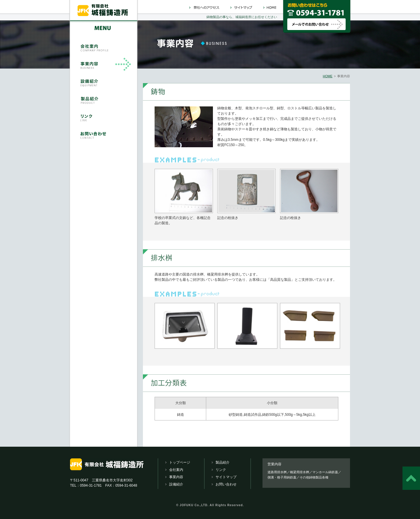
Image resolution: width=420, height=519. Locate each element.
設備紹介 (176, 484)
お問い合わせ (226, 484)
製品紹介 (223, 462)
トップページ (180, 462)
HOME (328, 76)
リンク (221, 470)
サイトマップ (226, 477)
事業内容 (176, 477)
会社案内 (176, 470)
